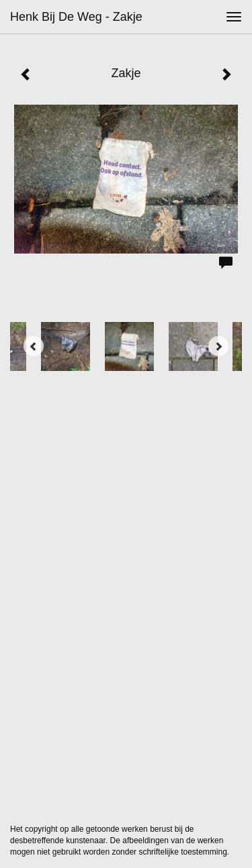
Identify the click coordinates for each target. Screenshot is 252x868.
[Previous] (34, 346)
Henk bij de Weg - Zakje (76, 17)
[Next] (218, 346)
